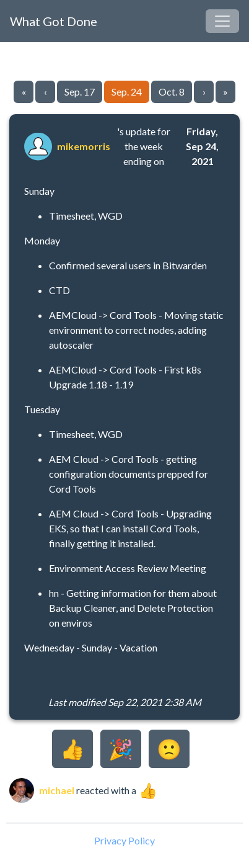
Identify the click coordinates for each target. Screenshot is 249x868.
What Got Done (54, 21)
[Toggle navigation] (222, 21)
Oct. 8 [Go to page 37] (172, 92)
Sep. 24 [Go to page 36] (127, 92)
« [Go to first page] (24, 92)
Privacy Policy (124, 840)
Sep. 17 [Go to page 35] (80, 92)
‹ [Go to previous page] (46, 92)
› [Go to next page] (204, 92)
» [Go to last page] (225, 92)
